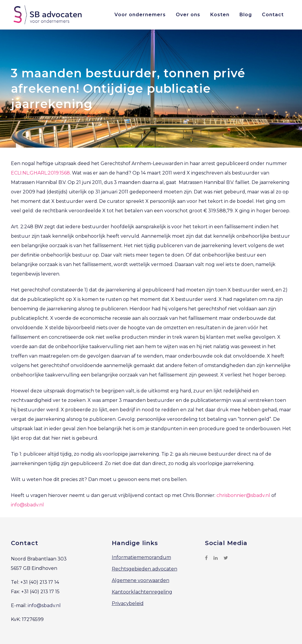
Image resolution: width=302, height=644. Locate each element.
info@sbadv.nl (27, 505)
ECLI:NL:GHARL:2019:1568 (40, 173)
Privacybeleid (128, 603)
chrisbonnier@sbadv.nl (243, 495)
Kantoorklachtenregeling (142, 592)
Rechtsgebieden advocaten (145, 569)
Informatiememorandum (141, 557)
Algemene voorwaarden (141, 580)
